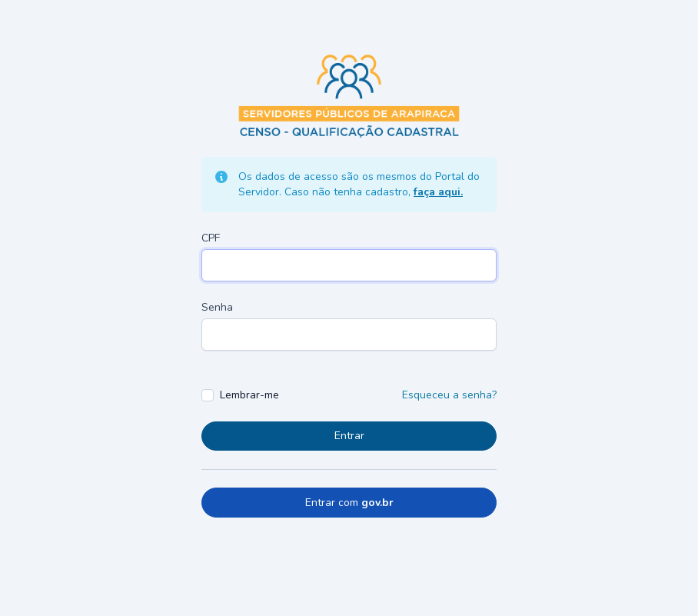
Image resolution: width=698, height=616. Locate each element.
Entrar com (349, 503)
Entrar (349, 436)
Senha (217, 307)
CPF (211, 238)
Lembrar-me (249, 395)
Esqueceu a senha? (449, 395)
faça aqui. (438, 192)
